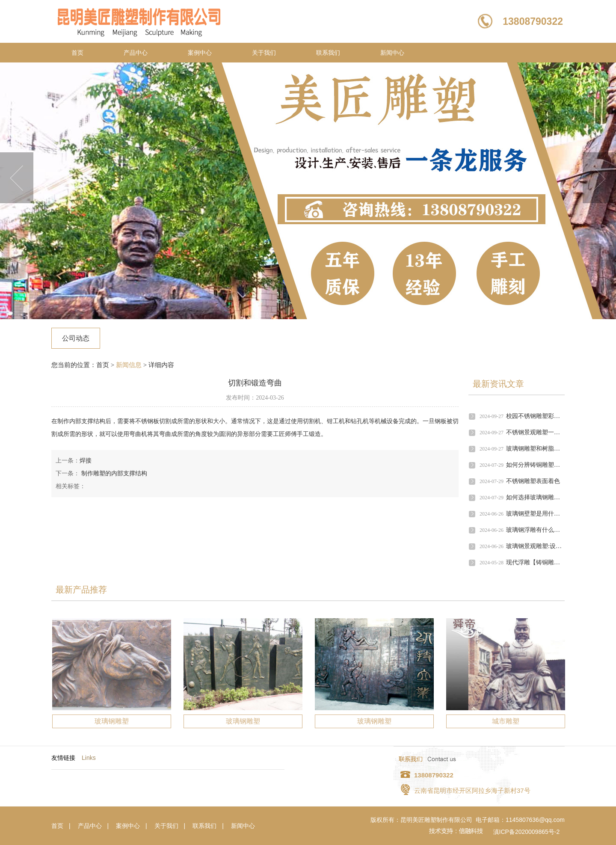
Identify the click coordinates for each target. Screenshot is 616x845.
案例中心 (200, 53)
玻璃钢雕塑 (112, 721)
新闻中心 (392, 53)
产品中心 (136, 53)
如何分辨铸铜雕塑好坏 (536, 465)
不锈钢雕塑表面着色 (533, 481)
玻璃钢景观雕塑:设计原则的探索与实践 (558, 546)
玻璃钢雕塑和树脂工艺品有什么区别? (555, 449)
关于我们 (264, 53)
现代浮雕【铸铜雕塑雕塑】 (542, 562)
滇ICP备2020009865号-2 (527, 832)
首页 (77, 53)
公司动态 (76, 338)
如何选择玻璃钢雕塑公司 (539, 497)
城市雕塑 (506, 721)
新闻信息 (129, 365)
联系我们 (328, 53)
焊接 (86, 461)
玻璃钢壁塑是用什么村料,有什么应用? (556, 514)
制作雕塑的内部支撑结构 (113, 473)
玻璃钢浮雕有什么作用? (537, 530)
